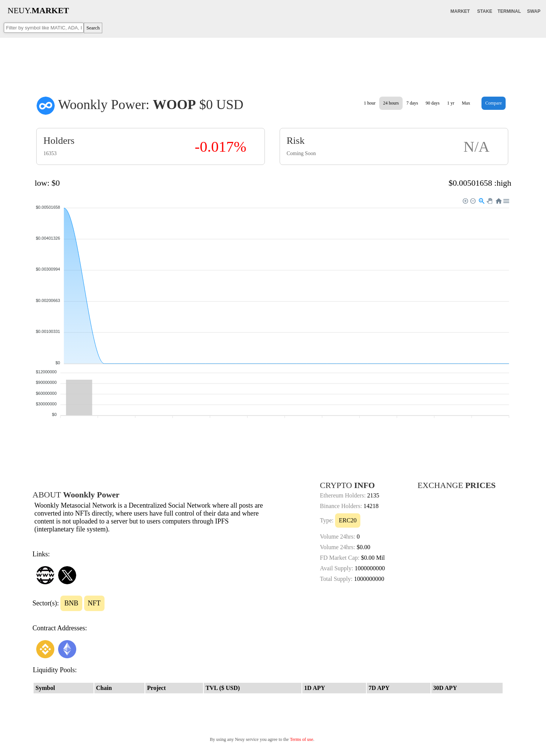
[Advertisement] (273, 62)
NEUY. (38, 10)
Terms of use (301, 739)
